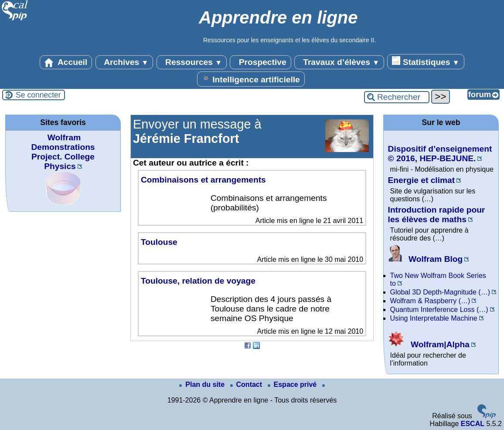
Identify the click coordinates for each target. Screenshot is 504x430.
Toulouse (159, 242)
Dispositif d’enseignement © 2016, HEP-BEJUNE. (440, 154)
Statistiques (426, 61)
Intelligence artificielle (251, 79)
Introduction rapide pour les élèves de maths (437, 215)
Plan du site (203, 384)
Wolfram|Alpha (429, 344)
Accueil (66, 62)
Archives (124, 62)
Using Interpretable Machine (434, 318)
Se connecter (38, 95)
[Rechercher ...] (397, 97)
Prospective (260, 62)
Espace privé (293, 384)
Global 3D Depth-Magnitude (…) (440, 292)
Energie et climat (422, 180)
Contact (247, 384)
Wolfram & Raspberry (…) (430, 301)
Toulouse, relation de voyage (198, 281)
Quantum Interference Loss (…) (439, 310)
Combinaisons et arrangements (203, 180)
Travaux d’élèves (339, 62)
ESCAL (473, 424)
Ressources (192, 62)
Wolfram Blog (426, 259)
